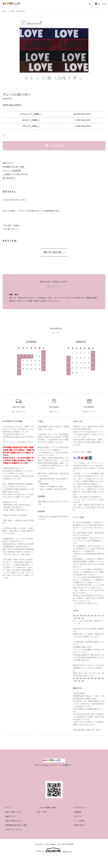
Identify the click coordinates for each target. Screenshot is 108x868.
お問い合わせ (77, 825)
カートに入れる (54, 145)
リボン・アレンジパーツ (20, 11)
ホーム (5, 11)
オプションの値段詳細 (12, 171)
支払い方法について (11, 821)
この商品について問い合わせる (15, 174)
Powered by (54, 850)
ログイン (75, 816)
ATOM (45, 812)
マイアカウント (77, 808)
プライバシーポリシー (12, 830)
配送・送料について (11, 812)
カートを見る (77, 821)
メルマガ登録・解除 (45, 808)
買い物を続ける (9, 178)
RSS (38, 812)
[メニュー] (104, 4)
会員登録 (75, 812)
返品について (8, 163)
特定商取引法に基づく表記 (14, 167)
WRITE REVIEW (53, 252)
